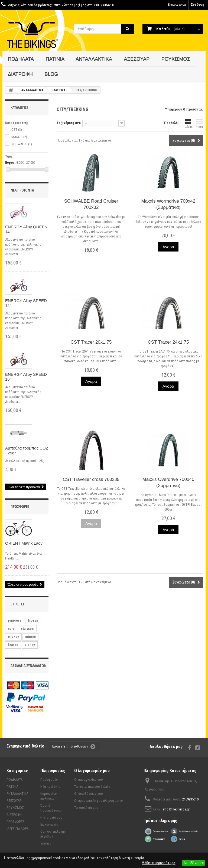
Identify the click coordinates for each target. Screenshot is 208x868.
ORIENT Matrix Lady (24, 543)
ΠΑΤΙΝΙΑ (55, 59)
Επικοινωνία (177, 4)
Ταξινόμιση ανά (69, 123)
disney (30, 645)
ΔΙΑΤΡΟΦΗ (20, 74)
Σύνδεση (198, 4)
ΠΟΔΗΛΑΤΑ (21, 59)
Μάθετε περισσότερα (158, 863)
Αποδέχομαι (194, 863)
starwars (27, 629)
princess (15, 620)
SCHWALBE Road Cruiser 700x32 (91, 204)
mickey (13, 637)
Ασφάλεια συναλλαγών (29, 666)
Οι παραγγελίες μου (89, 780)
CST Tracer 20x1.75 (91, 342)
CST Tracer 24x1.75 (168, 342)
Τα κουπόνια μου (86, 808)
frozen (33, 620)
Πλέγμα (188, 124)
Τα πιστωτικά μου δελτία (92, 787)
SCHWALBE (22, 144)
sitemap (46, 843)
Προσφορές (20, 506)
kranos (13, 645)
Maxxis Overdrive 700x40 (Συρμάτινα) (168, 482)
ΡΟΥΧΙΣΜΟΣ (176, 59)
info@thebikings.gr (176, 809)
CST (17, 130)
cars (11, 629)
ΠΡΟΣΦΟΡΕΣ (15, 822)
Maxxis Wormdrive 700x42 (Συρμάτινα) (168, 204)
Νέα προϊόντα (22, 190)
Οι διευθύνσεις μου (89, 794)
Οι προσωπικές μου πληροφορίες (99, 801)
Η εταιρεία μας (51, 817)
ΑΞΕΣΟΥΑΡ (137, 59)
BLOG (51, 74)
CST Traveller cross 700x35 (91, 479)
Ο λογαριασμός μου (92, 771)
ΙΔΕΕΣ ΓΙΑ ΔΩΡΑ (17, 829)
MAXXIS (19, 137)
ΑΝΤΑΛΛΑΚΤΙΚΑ (94, 59)
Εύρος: (10, 162)
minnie (30, 637)
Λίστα (199, 124)
